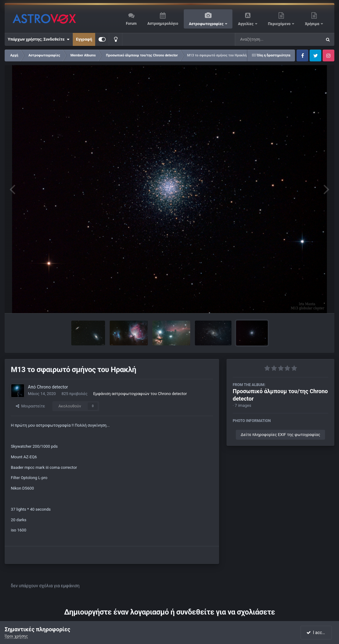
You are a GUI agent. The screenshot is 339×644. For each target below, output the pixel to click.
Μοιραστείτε (30, 406)
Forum (131, 24)
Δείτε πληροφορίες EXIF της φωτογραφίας (280, 435)
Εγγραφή (84, 39)
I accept (317, 633)
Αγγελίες (246, 24)
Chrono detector (52, 387)
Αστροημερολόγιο (163, 24)
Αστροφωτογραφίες (207, 24)
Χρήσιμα (313, 24)
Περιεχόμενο (280, 24)
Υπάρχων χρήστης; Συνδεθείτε (39, 39)
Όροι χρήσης (16, 636)
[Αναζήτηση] (266, 39)
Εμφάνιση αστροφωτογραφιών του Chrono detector (140, 394)
